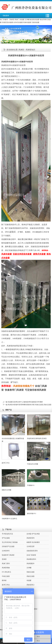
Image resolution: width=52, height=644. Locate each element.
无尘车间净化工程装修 (10, 542)
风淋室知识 (31, 50)
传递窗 (22, 20)
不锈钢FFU (39, 478)
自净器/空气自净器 (33, 534)
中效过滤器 (6, 576)
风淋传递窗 (27, 22)
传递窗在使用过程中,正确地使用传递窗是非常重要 (25, 402)
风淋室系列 (31, 538)
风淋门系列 (6, 564)
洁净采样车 (6, 551)
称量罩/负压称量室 (33, 542)
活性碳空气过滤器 (8, 546)
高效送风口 (31, 585)
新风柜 (4, 580)
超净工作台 (13, 453)
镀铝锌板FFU (39, 506)
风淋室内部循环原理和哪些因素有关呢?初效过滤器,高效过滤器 (29, 405)
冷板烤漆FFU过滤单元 (13, 508)
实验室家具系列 (32, 551)
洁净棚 (27, 20)
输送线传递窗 (35, 20)
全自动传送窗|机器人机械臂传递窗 (13, 428)
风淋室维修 (6, 568)
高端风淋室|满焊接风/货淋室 (39, 427)
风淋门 (17, 20)
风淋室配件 (31, 564)
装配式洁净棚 (13, 480)
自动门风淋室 (31, 555)
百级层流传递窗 (7, 22)
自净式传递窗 (18, 22)
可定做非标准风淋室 (35, 390)
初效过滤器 (31, 572)
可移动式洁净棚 (39, 453)
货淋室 (4, 559)
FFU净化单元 (6, 572)
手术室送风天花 (7, 534)
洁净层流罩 (31, 546)
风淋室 (12, 20)
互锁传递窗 (35, 22)
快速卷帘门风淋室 (14, 390)
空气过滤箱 (6, 538)
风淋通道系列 (31, 559)
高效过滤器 (31, 576)
